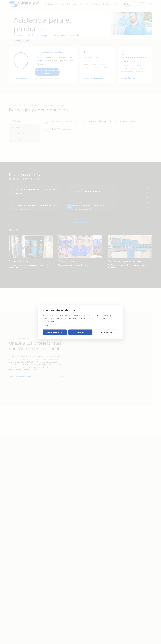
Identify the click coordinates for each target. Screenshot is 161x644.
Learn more (48, 325)
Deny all (80, 332)
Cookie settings (106, 332)
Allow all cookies (55, 332)
